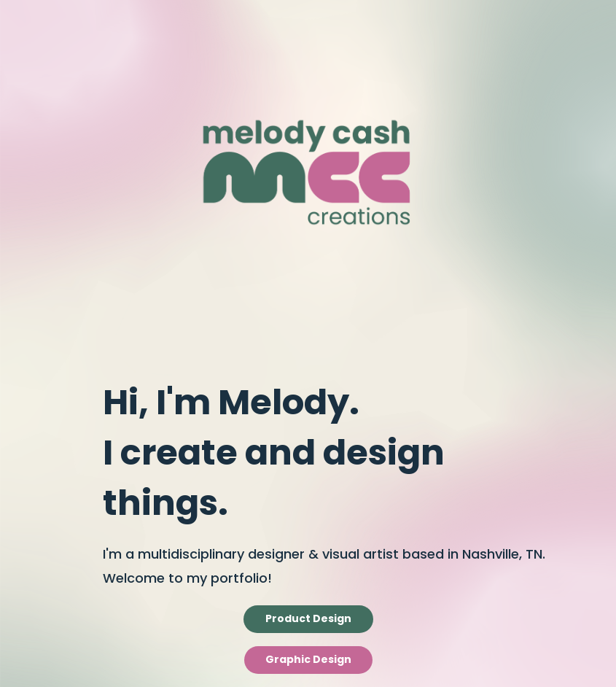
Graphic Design (308, 660)
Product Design (308, 619)
